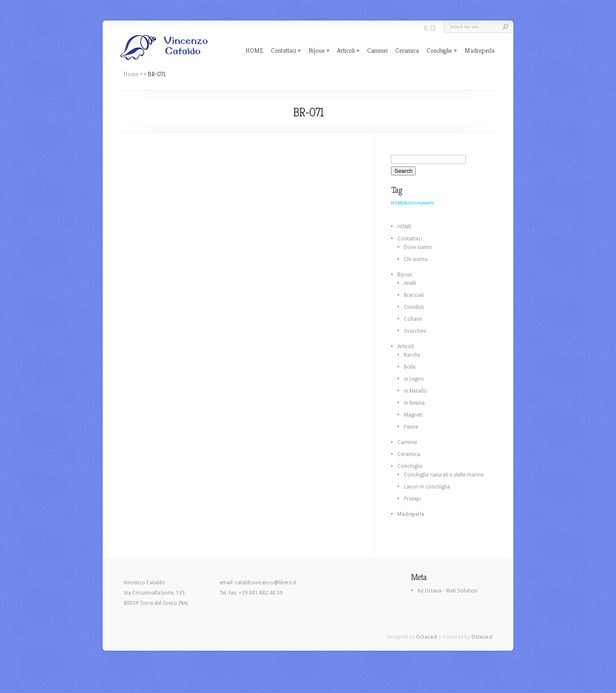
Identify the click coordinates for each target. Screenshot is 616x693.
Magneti (413, 415)
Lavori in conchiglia (427, 487)
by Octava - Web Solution (448, 591)
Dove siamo (418, 247)
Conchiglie (439, 50)
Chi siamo (416, 259)
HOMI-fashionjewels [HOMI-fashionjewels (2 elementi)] (413, 203)
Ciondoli (414, 307)
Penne (411, 427)
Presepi (412, 499)
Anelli (410, 283)
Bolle (410, 367)
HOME (254, 50)
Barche (412, 355)
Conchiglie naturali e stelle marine (444, 475)
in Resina (414, 403)
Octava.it (427, 637)
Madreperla (480, 50)
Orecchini (415, 331)
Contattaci (283, 50)
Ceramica (407, 50)
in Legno (414, 379)
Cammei (377, 50)
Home (131, 74)
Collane (413, 319)
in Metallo (415, 391)
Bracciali (414, 295)
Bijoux (317, 50)
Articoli (346, 50)
